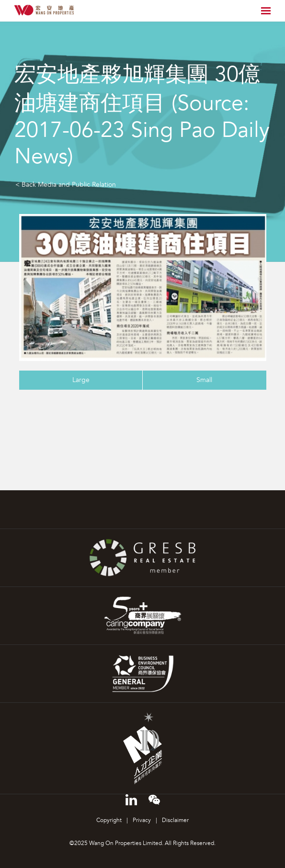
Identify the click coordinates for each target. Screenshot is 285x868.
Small (204, 380)
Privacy (142, 820)
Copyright (109, 820)
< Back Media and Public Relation (66, 185)
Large (81, 380)
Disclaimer (175, 820)
